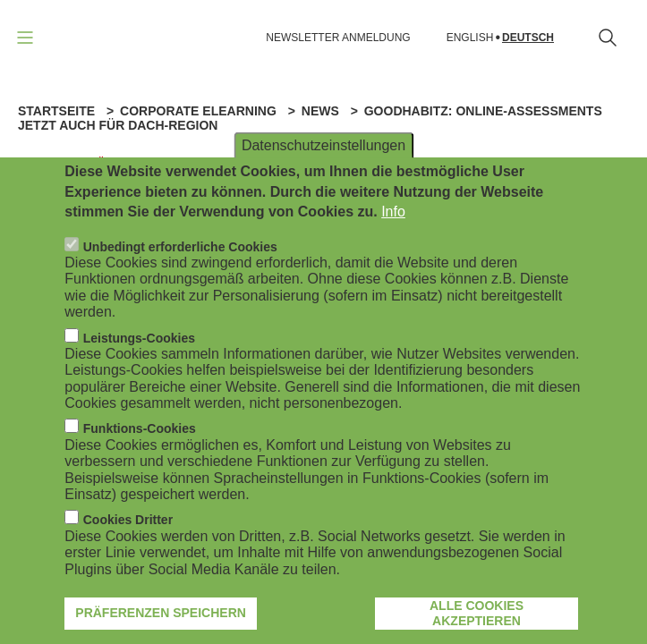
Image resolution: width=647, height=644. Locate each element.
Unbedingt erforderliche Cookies (180, 251)
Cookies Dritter (128, 525)
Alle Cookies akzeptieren (477, 618)
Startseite (56, 111)
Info (393, 216)
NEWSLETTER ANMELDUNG (338, 38)
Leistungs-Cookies (139, 343)
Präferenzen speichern (161, 617)
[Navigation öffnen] (25, 38)
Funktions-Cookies (140, 434)
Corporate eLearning (198, 111)
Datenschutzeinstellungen (323, 150)
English (470, 38)
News (320, 111)
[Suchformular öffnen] (608, 38)
